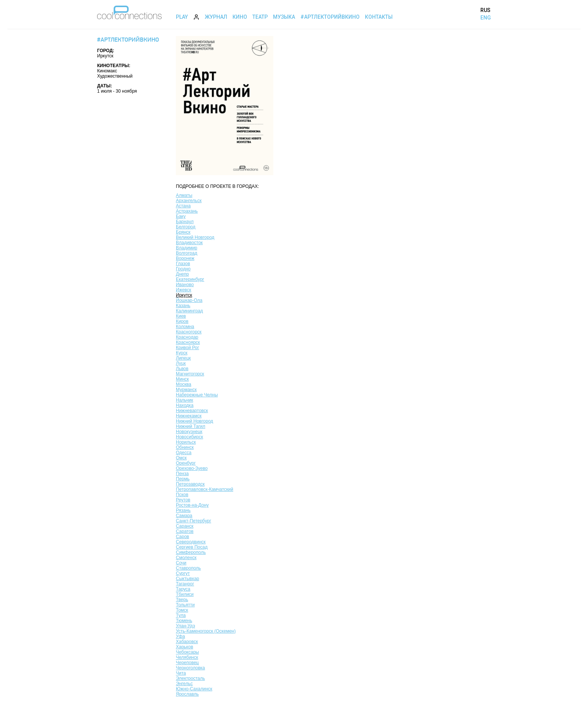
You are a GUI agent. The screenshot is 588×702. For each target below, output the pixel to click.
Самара (184, 516)
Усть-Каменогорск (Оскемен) (206, 631)
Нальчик (184, 400)
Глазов (183, 264)
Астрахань (187, 211)
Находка (185, 405)
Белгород (186, 227)
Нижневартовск (192, 411)
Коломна (185, 327)
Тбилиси (185, 594)
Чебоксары (187, 652)
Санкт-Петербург (193, 521)
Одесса (184, 453)
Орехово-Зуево (192, 468)
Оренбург (186, 463)
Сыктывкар (187, 579)
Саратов (185, 531)
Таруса (183, 589)
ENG (486, 18)
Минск (182, 379)
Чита (181, 673)
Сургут (183, 573)
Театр (260, 17)
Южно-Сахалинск (194, 689)
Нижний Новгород (194, 421)
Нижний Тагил (190, 426)
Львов (182, 369)
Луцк (181, 363)
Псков (182, 495)
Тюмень (184, 621)
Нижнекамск (189, 416)
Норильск (186, 442)
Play (182, 17)
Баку (181, 216)
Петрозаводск (190, 484)
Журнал (216, 17)
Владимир (187, 248)
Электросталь (190, 678)
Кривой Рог (187, 348)
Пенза (182, 474)
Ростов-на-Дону (192, 505)
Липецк (183, 358)
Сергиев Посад (192, 547)
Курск (182, 353)
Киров (182, 321)
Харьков (184, 647)
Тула (181, 615)
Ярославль (187, 694)
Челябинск (187, 657)
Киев (181, 316)
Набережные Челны (197, 395)
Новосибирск (189, 437)
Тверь (182, 600)
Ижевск (184, 290)
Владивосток (189, 243)
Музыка (284, 17)
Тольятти (185, 605)
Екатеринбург (190, 279)
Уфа (180, 636)
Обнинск (185, 447)
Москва (184, 384)
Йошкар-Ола (189, 300)
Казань (183, 306)
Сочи (181, 563)
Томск (182, 610)
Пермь (183, 479)
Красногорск (189, 332)
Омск (181, 458)
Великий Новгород (195, 237)
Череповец (187, 663)
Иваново (185, 285)
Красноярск (188, 342)
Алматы (184, 195)
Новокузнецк (189, 432)
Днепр (182, 274)
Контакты (379, 17)
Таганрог (185, 584)
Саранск (185, 526)
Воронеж (185, 258)
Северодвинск (191, 542)
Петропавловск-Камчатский (205, 489)
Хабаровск (187, 642)
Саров (182, 537)
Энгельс (184, 684)
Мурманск (186, 390)
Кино (240, 17)
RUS (485, 10)
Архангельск (189, 201)
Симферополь (191, 552)
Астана (183, 206)
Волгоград (187, 253)
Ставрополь (188, 568)
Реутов (183, 500)
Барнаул (185, 222)
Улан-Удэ (185, 626)
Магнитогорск (190, 374)
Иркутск (184, 295)
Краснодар (187, 337)
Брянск (183, 232)
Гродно (183, 269)
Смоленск (186, 558)
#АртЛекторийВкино (330, 17)
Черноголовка (190, 668)
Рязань (183, 510)
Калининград (189, 311)
